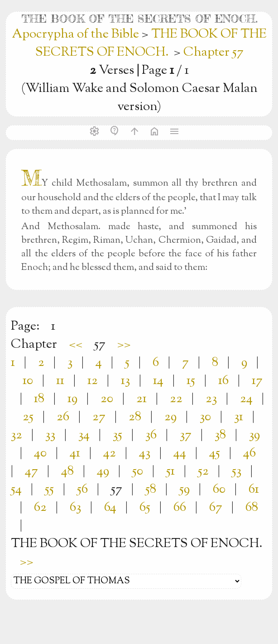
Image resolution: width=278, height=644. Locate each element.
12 (93, 381)
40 (40, 453)
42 (110, 453)
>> (124, 345)
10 (28, 381)
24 (246, 399)
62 (40, 508)
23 (211, 399)
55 (49, 490)
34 (84, 435)
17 (257, 381)
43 (145, 453)
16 (223, 381)
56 (82, 490)
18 (39, 399)
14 (158, 381)
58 (151, 490)
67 (216, 508)
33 (50, 435)
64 (110, 508)
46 (249, 453)
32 (17, 435)
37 (186, 435)
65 (145, 508)
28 (135, 417)
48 (67, 471)
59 (185, 490)
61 (254, 490)
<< (76, 345)
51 (170, 471)
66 (180, 508)
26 (63, 417)
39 (254, 435)
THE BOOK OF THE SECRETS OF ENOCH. (151, 43)
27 (99, 417)
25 (28, 417)
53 (237, 471)
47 (31, 471)
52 (203, 471)
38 (220, 435)
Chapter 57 (213, 53)
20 (107, 399)
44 (180, 453)
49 (103, 471)
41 (75, 453)
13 (125, 381)
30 (205, 417)
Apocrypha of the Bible (77, 34)
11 (60, 381)
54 (16, 490)
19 (72, 399)
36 (151, 435)
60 (219, 490)
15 (191, 381)
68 (252, 508)
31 (239, 417)
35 (117, 435)
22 (176, 399)
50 (138, 471)
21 (141, 399)
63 (75, 508)
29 (170, 417)
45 (215, 453)
